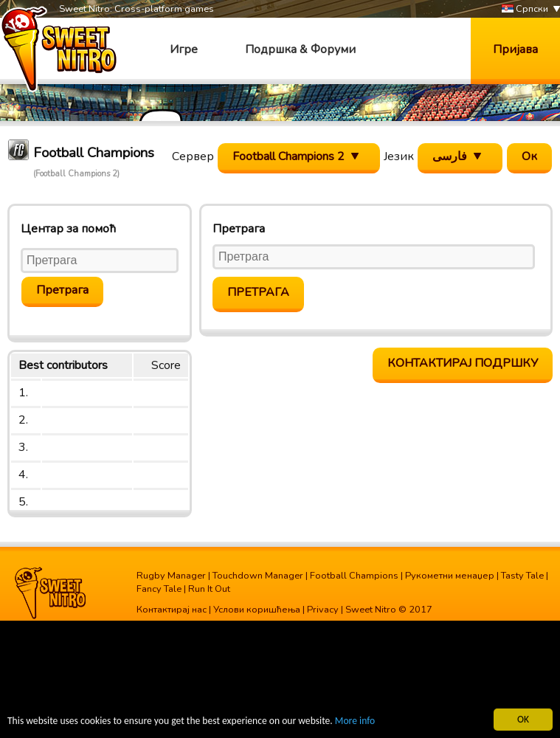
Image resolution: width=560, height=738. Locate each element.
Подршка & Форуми (300, 49)
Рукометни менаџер (450, 576)
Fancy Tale (159, 589)
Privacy (323, 610)
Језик (399, 156)
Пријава (515, 49)
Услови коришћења (257, 610)
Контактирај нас (172, 610)
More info (355, 721)
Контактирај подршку (463, 363)
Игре (184, 49)
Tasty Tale (522, 576)
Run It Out (209, 589)
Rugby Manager (171, 576)
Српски (525, 9)
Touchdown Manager (258, 576)
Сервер (193, 156)
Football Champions (354, 576)
